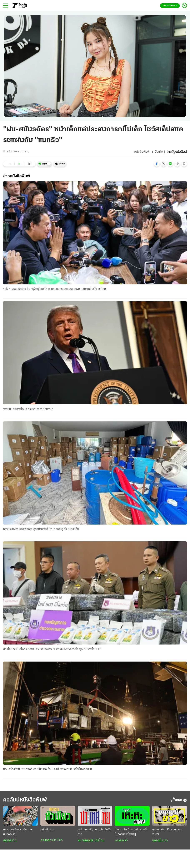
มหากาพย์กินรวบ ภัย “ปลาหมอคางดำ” (18, 833)
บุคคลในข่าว (160, 842)
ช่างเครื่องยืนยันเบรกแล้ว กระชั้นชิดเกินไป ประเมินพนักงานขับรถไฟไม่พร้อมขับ (47, 770)
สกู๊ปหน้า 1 (10, 842)
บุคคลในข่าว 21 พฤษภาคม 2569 (167, 833)
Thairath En (170, 6)
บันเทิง (159, 152)
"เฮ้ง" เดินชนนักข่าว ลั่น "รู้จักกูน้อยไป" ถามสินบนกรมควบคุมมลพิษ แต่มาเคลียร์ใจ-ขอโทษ (54, 289)
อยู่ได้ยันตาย (47, 831)
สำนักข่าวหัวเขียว (52, 842)
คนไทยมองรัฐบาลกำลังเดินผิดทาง (94, 833)
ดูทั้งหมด (179, 801)
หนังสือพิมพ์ (141, 152)
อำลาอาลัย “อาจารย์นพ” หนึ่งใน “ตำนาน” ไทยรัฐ (131, 833)
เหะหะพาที (121, 842)
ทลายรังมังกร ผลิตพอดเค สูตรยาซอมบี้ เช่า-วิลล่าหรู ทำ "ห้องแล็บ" (42, 530)
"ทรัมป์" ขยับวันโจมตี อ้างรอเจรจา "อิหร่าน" (28, 409)
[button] (157, 164)
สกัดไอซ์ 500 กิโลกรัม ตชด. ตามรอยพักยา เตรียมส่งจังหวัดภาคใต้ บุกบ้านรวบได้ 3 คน (52, 650)
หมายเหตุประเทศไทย (91, 842)
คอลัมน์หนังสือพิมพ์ (28, 801)
